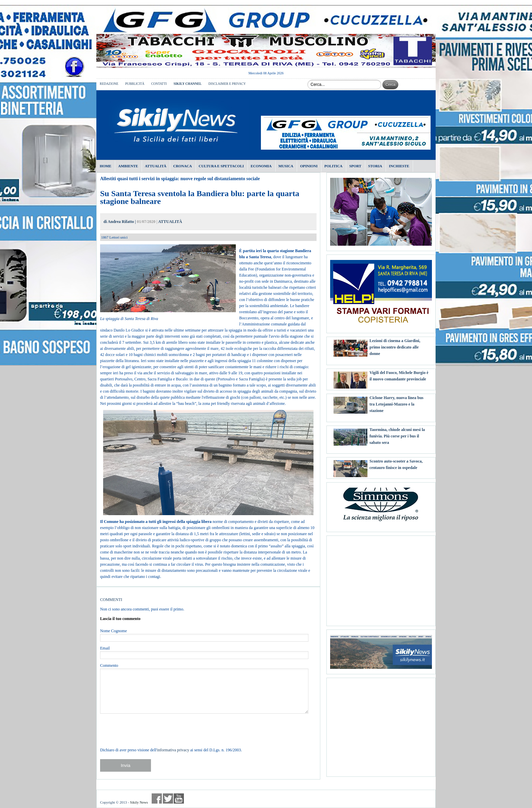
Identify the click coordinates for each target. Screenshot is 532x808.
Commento (109, 665)
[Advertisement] (381, 578)
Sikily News (139, 802)
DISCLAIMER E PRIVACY (227, 84)
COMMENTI (111, 600)
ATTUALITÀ (170, 222)
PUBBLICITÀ (135, 84)
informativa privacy (173, 750)
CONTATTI (159, 84)
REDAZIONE (109, 84)
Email (105, 648)
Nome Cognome (113, 631)
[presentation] (152, 730)
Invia (126, 765)
